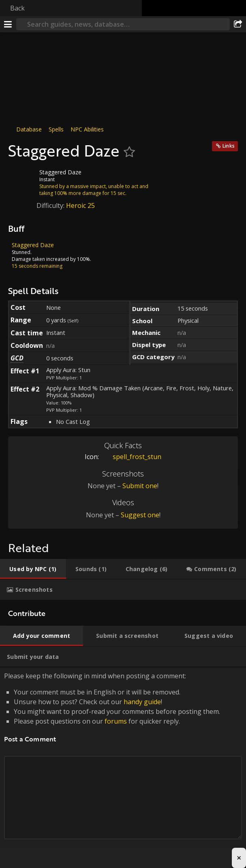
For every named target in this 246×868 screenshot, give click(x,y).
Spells (56, 129)
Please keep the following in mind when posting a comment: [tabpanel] (123, 765)
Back (17, 8)
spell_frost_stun (131, 457)
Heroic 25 (80, 205)
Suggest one (140, 515)
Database (29, 129)
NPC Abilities (87, 129)
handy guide (142, 702)
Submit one (140, 486)
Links (229, 146)
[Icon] (22, 178)
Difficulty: (51, 205)
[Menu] (8, 24)
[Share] (238, 24)
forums (116, 721)
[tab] (33, 569)
